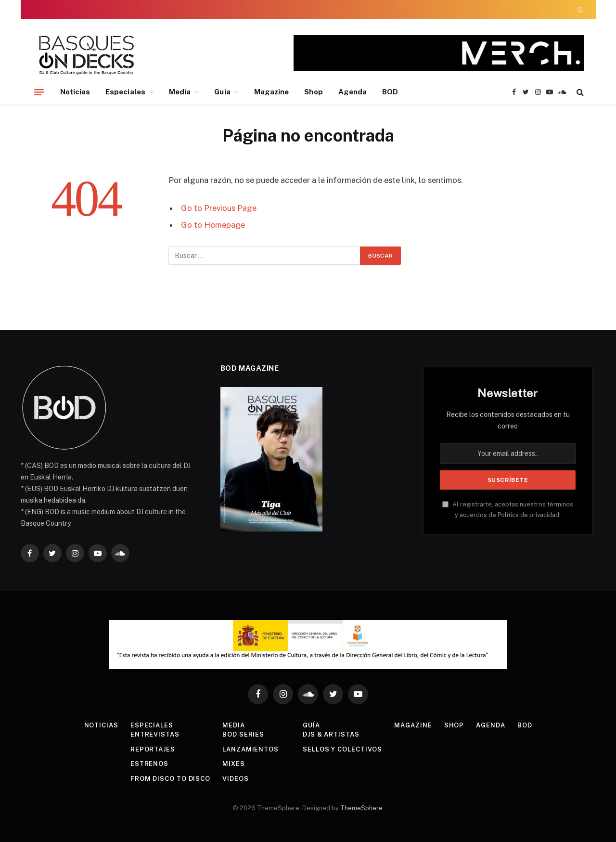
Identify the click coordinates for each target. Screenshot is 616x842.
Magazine (272, 92)
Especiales (125, 92)
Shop (313, 92)
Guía (222, 92)
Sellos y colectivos (342, 749)
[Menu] (39, 92)
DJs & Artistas (331, 734)
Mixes (234, 764)
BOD (390, 92)
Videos (235, 779)
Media (180, 92)
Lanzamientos (250, 749)
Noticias (75, 92)
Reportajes (153, 749)
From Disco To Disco (170, 779)
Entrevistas (155, 734)
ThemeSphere (361, 808)
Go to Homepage (213, 225)
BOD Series (243, 734)
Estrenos (149, 764)
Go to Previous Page (219, 208)
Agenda (353, 92)
